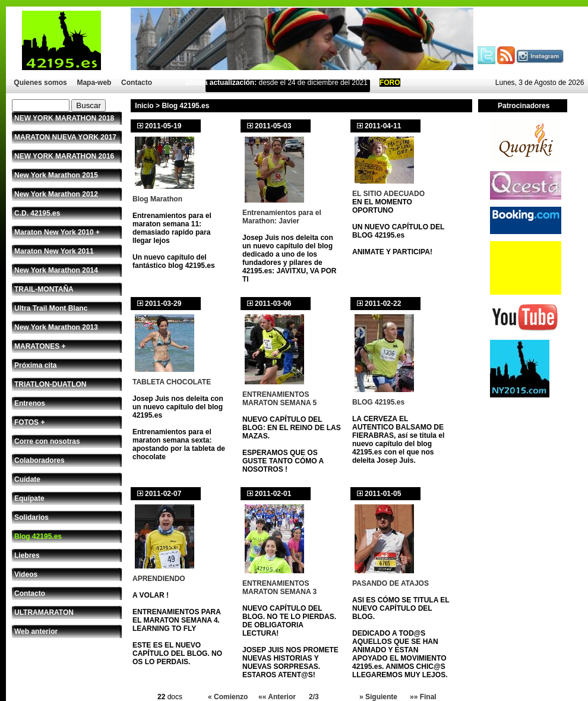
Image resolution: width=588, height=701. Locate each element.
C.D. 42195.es (37, 213)
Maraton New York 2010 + (57, 232)
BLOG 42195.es (378, 402)
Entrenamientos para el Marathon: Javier (282, 217)
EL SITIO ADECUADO (388, 194)
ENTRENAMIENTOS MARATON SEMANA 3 (279, 588)
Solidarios (31, 517)
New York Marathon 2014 (56, 270)
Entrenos (30, 403)
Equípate (29, 498)
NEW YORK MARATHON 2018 (64, 118)
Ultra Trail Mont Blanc (51, 308)
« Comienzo (228, 697)
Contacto (137, 83)
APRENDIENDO (159, 579)
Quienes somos (40, 83)
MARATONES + (40, 346)
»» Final (423, 697)
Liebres (27, 555)
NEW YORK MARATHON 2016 (64, 156)
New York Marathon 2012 (56, 194)
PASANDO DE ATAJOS (391, 583)
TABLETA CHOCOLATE (172, 382)
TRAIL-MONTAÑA (44, 289)
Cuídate (27, 479)
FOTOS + (29, 422)
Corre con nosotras (47, 441)
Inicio (144, 106)
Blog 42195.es (38, 536)
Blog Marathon (157, 199)
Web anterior (36, 631)
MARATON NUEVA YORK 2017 (65, 137)
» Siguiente (378, 697)
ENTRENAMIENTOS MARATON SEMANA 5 (279, 399)
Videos (26, 574)
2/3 (314, 697)
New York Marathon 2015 (56, 175)
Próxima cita (35, 365)
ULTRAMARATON (44, 612)
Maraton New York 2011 (54, 251)
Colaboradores (39, 460)
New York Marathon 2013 (56, 327)
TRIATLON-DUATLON (50, 384)
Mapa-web (94, 83)
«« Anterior (277, 697)
